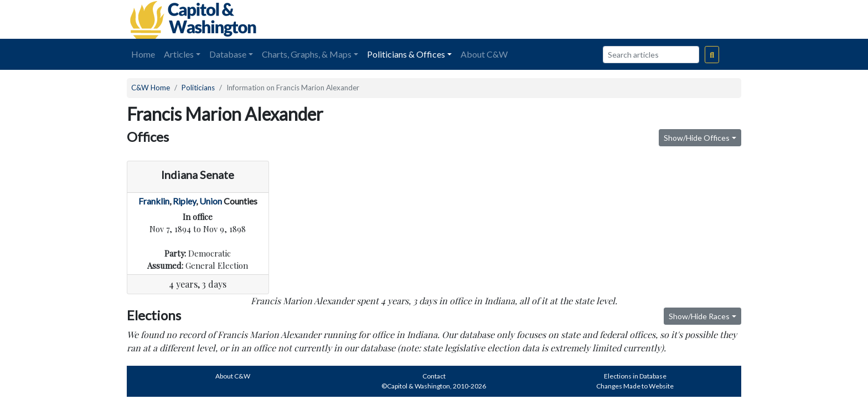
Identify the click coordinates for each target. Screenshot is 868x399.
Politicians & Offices (406, 54)
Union (211, 201)
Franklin (154, 201)
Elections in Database (635, 376)
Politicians (198, 88)
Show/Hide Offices (697, 138)
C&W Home (151, 88)
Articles (179, 54)
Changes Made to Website (635, 386)
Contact (434, 376)
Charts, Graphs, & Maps (307, 54)
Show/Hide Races (699, 316)
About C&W (484, 54)
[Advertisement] (617, 19)
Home (143, 54)
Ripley (184, 201)
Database (228, 54)
